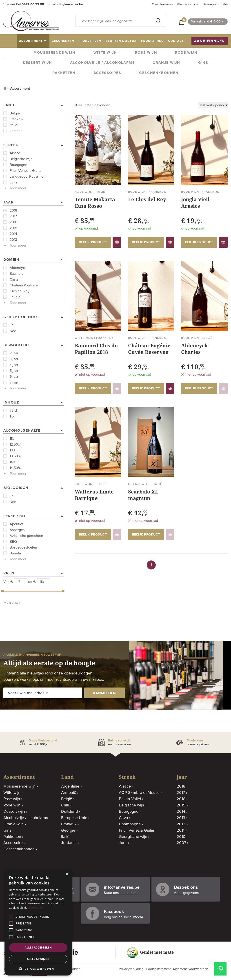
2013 (13, 240)
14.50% (15, 468)
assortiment (31, 41)
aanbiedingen (210, 41)
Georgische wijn (133, 837)
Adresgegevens (186, 893)
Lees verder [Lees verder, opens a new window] (35, 908)
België (15, 113)
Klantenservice (188, 4)
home (11, 41)
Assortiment (20, 89)
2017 (13, 216)
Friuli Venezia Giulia (25, 171)
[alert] (38, 922)
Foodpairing (152, 41)
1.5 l (13, 416)
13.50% (15, 456)
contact (176, 41)
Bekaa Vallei (130, 799)
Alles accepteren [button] (38, 948)
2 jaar (14, 353)
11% (12, 439)
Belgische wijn (21, 159)
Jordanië (17, 131)
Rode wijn (186, 53)
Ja (11, 325)
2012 (181, 824)
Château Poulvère (24, 285)
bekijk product (93, 242)
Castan (15, 279)
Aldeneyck (18, 268)
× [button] (67, 874)
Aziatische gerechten (26, 536)
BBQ (13, 542)
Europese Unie (74, 818)
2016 (13, 222)
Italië (13, 125)
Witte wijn (105, 53)
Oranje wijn (166, 63)
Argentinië (70, 786)
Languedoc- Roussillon (28, 176)
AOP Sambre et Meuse (139, 793)
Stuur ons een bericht (121, 893)
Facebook (114, 912)
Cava (123, 818)
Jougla (15, 297)
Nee (13, 331)
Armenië (69, 793)
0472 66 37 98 (33, 4)
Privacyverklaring (131, 969)
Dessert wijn (38, 63)
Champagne (130, 824)
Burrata (15, 553)
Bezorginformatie (215, 4)
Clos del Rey (20, 291)
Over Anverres (162, 4)
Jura (123, 843)
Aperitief (17, 524)
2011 (180, 830)
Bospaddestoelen (23, 547)
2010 (181, 837)
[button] (38, 969)
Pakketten (64, 73)
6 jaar (14, 377)
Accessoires (107, 73)
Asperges (17, 530)
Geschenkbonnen (159, 73)
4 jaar (14, 365)
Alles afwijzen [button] (38, 959)
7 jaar (14, 382)
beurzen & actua (121, 41)
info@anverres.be (70, 4)
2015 (13, 228)
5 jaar (14, 371)
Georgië (68, 830)
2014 (13, 234)
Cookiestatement (158, 969)
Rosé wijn (146, 53)
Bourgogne (18, 165)
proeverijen (90, 41)
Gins (203, 63)
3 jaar (14, 359)
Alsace (15, 153)
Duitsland (69, 812)
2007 (181, 843)
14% (13, 462)
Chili (65, 805)
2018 (13, 210)
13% (13, 450)
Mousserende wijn (54, 53)
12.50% (15, 444)
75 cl (13, 411)
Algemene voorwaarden (190, 969)
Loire (14, 182)
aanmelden (104, 693)
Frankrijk (16, 119)
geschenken (63, 41)
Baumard (17, 274)
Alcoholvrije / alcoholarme (102, 63)
